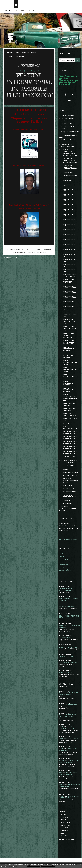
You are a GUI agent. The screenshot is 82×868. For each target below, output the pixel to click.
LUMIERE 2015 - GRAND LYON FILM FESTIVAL (70, 433)
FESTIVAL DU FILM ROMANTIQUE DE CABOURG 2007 (68, 336)
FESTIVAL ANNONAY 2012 (69, 210)
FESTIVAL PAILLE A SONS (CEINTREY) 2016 (70, 415)
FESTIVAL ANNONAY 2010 (69, 200)
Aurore (61, 693)
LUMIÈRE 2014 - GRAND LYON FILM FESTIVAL (70, 453)
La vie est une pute (67, 504)
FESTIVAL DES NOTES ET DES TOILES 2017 (70, 276)
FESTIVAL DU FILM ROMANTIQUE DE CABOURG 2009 (68, 342)
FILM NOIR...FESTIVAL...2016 (70, 428)
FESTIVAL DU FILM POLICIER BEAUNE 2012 (70, 287)
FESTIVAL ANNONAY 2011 (69, 205)
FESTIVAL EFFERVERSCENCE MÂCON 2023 (68, 356)
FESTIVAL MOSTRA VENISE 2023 (69, 410)
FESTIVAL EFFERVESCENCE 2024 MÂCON (70, 370)
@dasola (62, 796)
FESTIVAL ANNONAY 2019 (69, 245)
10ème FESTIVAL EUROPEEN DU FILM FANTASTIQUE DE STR (70, 154)
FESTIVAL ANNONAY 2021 (69, 255)
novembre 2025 (65, 826)
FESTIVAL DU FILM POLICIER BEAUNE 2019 (70, 302)
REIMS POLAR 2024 (69, 457)
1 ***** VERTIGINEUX (68, 119)
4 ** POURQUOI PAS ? (68, 126)
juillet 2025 (64, 836)
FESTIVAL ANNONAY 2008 (69, 190)
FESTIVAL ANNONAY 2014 (69, 220)
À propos (34, 10)
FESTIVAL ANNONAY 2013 (69, 215)
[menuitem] (9, 10)
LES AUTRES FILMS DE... (70, 489)
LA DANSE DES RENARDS (68, 647)
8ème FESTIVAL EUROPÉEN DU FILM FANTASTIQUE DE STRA (70, 168)
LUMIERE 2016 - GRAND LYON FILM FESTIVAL (70, 438)
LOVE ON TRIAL (65, 638)
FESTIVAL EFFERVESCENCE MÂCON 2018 (68, 383)
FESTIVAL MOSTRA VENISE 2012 (69, 405)
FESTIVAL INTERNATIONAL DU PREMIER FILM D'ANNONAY (29, 89)
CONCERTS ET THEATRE (70, 473)
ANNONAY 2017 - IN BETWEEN (16, 53)
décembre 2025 (65, 823)
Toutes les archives (66, 840)
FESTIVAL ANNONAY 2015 (69, 225)
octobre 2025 (64, 828)
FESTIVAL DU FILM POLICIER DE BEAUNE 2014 (69, 308)
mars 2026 (63, 815)
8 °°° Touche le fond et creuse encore (69, 141)
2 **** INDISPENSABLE (68, 121)
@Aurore (62, 785)
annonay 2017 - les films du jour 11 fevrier (32, 260)
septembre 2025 (65, 831)
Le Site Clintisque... (65, 524)
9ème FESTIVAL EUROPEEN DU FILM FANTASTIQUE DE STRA (70, 174)
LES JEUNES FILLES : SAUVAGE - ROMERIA (67, 590)
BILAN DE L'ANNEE (68, 466)
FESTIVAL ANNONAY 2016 (69, 230)
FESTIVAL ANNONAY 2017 (24, 256)
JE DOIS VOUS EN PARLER (69, 461)
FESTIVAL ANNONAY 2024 (69, 266)
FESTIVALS (64, 150)
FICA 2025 (66, 424)
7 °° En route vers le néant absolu (68, 137)
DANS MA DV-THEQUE (70, 476)
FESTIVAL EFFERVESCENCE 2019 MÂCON (70, 363)
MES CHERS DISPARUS (70, 492)
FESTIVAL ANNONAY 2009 (69, 195)
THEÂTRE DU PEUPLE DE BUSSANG (68, 510)
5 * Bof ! (63, 129)
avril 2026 (63, 812)
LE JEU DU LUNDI (68, 486)
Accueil (9, 10)
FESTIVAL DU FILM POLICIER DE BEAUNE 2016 (69, 322)
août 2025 (63, 834)
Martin (61, 705)
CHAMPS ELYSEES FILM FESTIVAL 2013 (70, 180)
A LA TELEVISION (68, 463)
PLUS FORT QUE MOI (66, 607)
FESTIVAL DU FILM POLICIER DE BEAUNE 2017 (69, 329)
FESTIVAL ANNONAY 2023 (69, 260)
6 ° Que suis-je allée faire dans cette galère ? (69, 132)
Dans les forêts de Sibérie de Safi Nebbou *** (29, 212)
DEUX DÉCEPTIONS (66, 657)
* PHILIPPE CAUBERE (67, 116)
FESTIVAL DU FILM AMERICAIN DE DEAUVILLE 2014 (68, 281)
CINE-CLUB (66, 469)
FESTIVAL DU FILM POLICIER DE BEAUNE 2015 (69, 315)
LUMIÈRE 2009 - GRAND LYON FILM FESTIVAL (70, 443)
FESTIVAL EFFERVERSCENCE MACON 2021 (68, 349)
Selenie (61, 715)
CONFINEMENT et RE (67, 145)
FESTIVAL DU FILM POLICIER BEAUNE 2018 (70, 297)
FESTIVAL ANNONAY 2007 (69, 185)
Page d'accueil (33, 53)
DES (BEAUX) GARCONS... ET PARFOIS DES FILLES (70, 481)
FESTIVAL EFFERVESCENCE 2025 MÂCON (70, 377)
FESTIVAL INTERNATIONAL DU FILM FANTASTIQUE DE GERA (70, 398)
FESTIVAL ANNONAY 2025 (69, 271)
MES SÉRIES (64, 506)
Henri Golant (63, 565)
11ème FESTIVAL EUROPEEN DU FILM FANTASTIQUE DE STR (70, 161)
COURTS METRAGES (67, 147)
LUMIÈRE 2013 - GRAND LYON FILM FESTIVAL (70, 448)
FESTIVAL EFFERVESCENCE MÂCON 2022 (68, 390)
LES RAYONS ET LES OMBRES (69, 663)
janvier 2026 (64, 820)
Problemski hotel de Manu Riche (29, 136)
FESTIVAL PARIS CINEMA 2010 (70, 420)
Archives (21, 10)
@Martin (62, 761)
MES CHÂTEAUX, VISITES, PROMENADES (70, 496)
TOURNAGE (66, 500)
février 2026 (64, 817)
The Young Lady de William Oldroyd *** (29, 172)
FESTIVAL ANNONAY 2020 (69, 250)
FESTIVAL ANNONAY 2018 (69, 240)
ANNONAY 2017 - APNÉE (16, 57)
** (45, 136)
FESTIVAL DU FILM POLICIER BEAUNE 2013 (70, 292)
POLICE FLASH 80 (65, 673)
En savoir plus (13, 866)
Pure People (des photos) (67, 526)
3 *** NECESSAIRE (67, 124)
